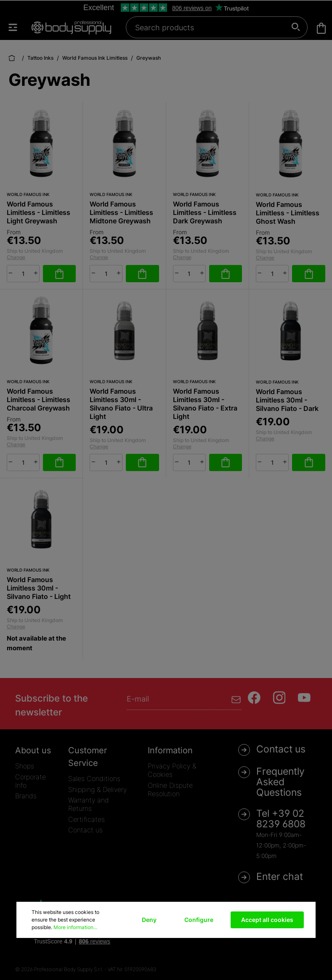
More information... (75, 927)
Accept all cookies (267, 920)
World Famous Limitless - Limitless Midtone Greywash (121, 212)
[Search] (296, 27)
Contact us (85, 830)
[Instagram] (279, 698)
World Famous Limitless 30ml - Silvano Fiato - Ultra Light (121, 404)
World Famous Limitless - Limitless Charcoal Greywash (39, 400)
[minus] (11, 273)
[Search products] (212, 27)
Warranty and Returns (89, 804)
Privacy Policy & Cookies (172, 770)
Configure (199, 920)
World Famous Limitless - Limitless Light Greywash (39, 212)
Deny (149, 920)
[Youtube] (304, 698)
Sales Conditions (94, 779)
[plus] (36, 273)
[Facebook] (254, 698)
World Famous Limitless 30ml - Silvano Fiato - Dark (287, 400)
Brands (26, 796)
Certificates (86, 819)
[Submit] (236, 699)
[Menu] (17, 27)
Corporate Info (31, 781)
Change (16, 257)
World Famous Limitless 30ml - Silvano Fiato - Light (39, 588)
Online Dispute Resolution (170, 789)
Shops (25, 766)
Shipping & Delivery (97, 789)
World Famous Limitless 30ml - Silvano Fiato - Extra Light (205, 404)
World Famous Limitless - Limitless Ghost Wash (288, 213)
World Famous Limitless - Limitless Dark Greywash (205, 212)
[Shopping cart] (321, 28)
